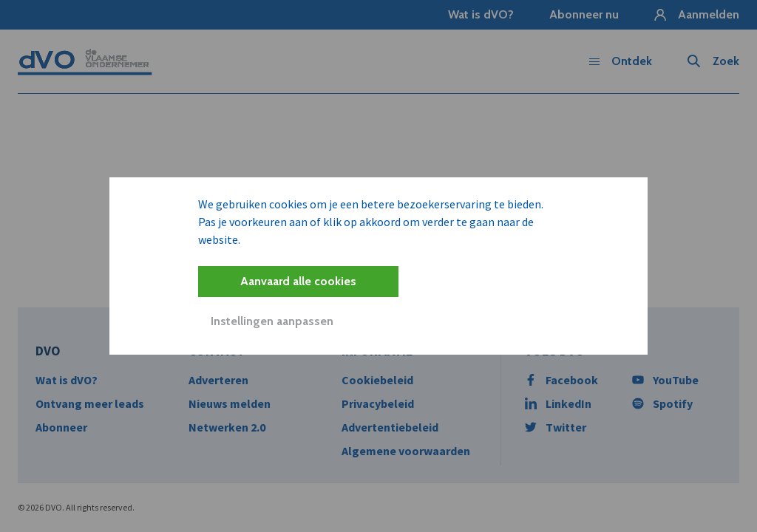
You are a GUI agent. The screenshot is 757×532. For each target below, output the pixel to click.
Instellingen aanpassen (272, 321)
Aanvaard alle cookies (298, 281)
